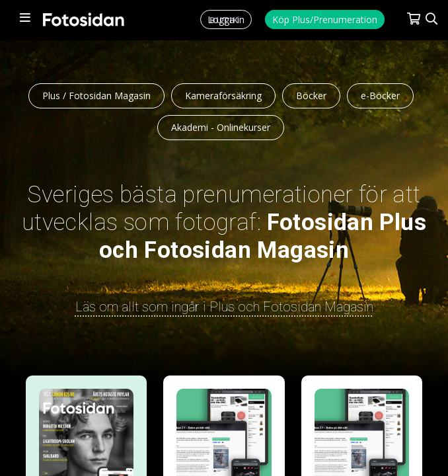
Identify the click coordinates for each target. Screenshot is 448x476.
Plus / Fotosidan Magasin (96, 96)
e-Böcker (380, 96)
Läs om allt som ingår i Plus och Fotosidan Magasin (224, 307)
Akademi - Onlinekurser (221, 127)
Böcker (311, 96)
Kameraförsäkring (223, 96)
